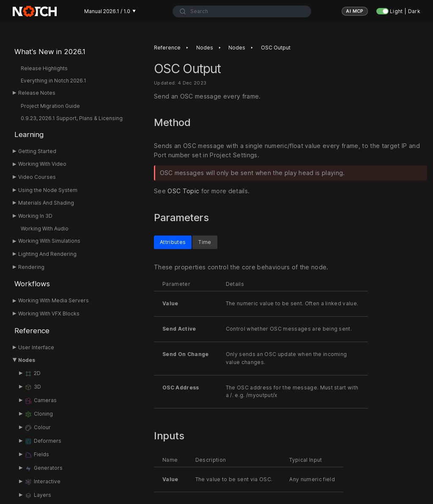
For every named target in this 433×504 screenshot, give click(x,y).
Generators (44, 468)
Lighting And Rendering (47, 254)
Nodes (27, 360)
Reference (32, 331)
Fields (37, 455)
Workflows (32, 284)
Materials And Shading (46, 203)
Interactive (42, 482)
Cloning (39, 414)
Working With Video (42, 164)
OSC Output (276, 48)
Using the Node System (48, 190)
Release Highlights (44, 68)
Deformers (43, 441)
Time (205, 242)
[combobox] (242, 11)
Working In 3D (35, 216)
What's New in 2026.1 (50, 52)
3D (33, 387)
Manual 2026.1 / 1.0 (110, 11)
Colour (38, 428)
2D (33, 374)
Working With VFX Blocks (49, 314)
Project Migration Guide (50, 106)
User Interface (36, 347)
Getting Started (37, 151)
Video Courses (37, 177)
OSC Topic (183, 191)
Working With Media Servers (53, 300)
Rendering (31, 267)
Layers (38, 496)
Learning (29, 134)
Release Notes (37, 93)
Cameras (41, 401)
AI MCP (355, 11)
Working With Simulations (49, 241)
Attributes (173, 242)
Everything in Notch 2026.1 (53, 81)
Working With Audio (45, 229)
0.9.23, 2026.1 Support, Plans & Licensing (72, 118)
